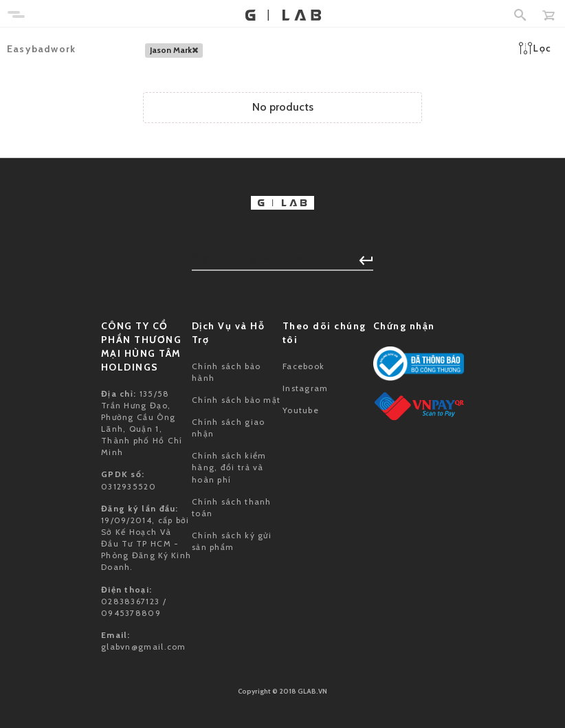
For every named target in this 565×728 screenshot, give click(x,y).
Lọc (535, 48)
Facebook (303, 366)
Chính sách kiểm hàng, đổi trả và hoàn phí (229, 467)
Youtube (301, 410)
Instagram (306, 388)
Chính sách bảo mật (236, 400)
